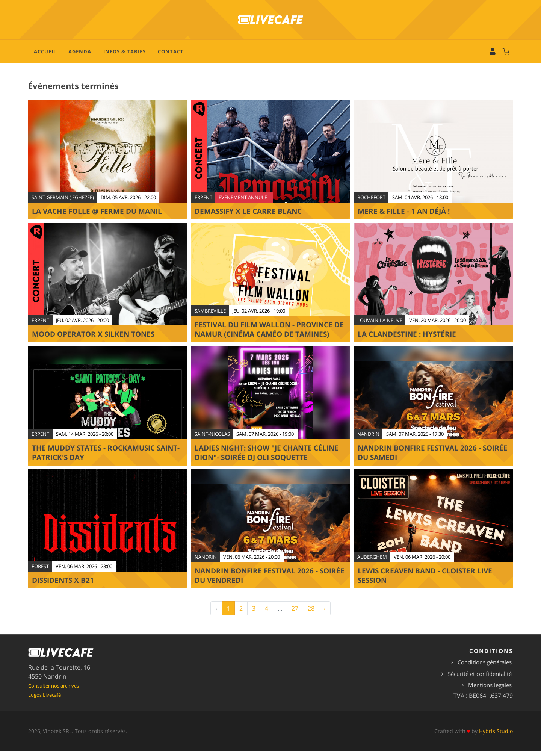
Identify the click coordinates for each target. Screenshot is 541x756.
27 (295, 614)
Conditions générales (485, 668)
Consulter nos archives (54, 691)
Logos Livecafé (45, 700)
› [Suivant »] (325, 614)
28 (311, 614)
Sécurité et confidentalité (480, 679)
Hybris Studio (496, 737)
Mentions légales (490, 691)
